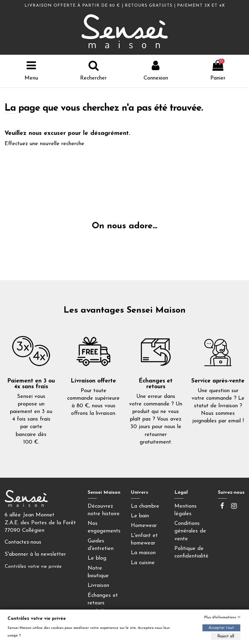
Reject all (226, 636)
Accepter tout (221, 628)
